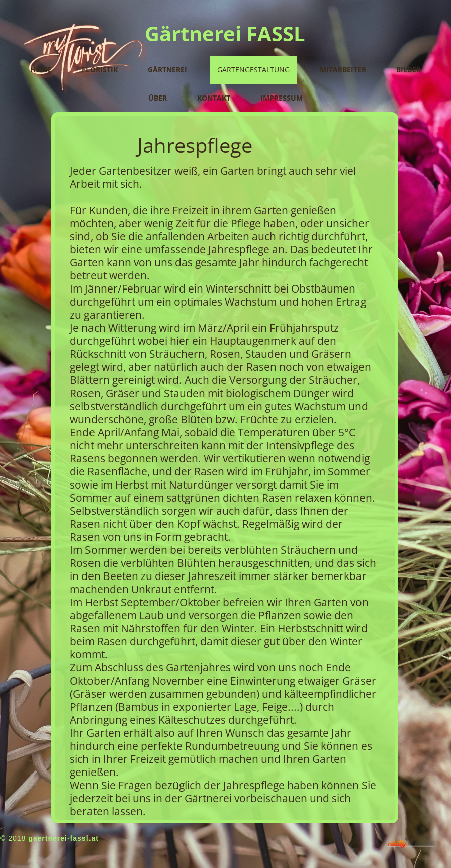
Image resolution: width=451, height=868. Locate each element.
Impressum (282, 98)
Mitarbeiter (343, 70)
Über (158, 98)
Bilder (409, 70)
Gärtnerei (167, 70)
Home (41, 70)
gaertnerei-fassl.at (63, 838)
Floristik (100, 70)
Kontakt (214, 98)
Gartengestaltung (253, 70)
